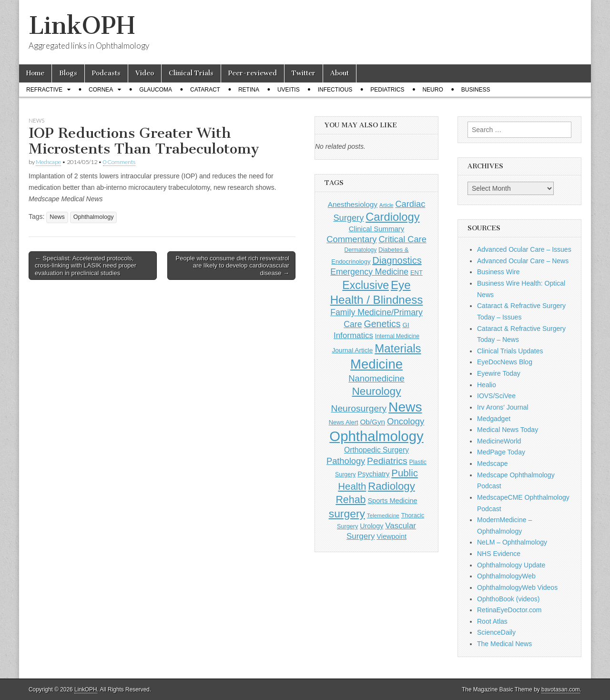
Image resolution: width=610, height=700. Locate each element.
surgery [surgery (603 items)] (347, 514)
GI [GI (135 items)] (406, 325)
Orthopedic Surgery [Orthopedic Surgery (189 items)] (376, 450)
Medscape (48, 162)
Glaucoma (156, 90)
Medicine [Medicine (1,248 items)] (376, 364)
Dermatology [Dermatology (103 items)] (361, 250)
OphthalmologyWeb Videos (517, 587)
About (340, 73)
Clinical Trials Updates (510, 351)
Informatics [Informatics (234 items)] (353, 335)
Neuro (432, 90)
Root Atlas (492, 621)
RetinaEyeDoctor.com (509, 610)
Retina (249, 90)
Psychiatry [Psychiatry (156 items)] (373, 474)
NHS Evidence (499, 554)
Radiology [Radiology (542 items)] (391, 486)
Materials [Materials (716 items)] (398, 348)
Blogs (68, 73)
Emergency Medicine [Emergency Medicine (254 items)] (369, 272)
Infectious (335, 90)
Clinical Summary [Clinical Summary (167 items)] (376, 229)
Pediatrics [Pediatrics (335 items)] (387, 461)
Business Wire (498, 272)
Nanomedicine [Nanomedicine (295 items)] (376, 378)
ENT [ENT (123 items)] (417, 273)
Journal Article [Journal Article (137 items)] (352, 350)
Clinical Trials (191, 73)
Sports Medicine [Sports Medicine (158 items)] (392, 501)
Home (35, 73)
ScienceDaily (496, 632)
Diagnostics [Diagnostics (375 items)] (397, 260)
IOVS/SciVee (496, 396)
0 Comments (119, 162)
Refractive (44, 90)
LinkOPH (82, 26)
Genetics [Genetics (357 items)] (382, 324)
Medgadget (494, 419)
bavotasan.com (561, 690)
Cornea (101, 90)
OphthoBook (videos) (508, 599)
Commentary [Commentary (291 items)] (351, 239)
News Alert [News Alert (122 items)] (344, 422)
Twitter (304, 73)
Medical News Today (508, 430)
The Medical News (504, 644)
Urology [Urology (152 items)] (371, 526)
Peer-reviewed (253, 73)
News (36, 120)
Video (145, 73)
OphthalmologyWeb (506, 576)
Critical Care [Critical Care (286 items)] (402, 239)
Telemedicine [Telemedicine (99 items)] (383, 515)
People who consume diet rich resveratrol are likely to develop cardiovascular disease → (233, 266)
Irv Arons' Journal (503, 407)
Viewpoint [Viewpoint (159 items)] (391, 536)
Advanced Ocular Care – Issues (524, 249)
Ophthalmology (94, 217)
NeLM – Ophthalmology (512, 542)
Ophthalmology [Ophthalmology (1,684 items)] (376, 436)
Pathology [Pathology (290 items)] (346, 461)
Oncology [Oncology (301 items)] (406, 421)
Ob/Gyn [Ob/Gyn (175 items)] (373, 422)
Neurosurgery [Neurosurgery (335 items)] (359, 408)
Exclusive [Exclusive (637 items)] (366, 285)
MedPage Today (501, 452)
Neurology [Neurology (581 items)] (377, 391)
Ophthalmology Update (511, 565)
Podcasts (106, 73)
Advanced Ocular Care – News (523, 261)
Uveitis (289, 90)
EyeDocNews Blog (505, 362)
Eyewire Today (499, 373)
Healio (487, 385)
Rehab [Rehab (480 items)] (351, 500)
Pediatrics (387, 90)
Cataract (205, 90)
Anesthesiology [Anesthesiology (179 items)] (353, 204)
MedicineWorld (499, 441)
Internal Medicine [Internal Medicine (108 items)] (397, 336)
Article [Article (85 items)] (386, 205)
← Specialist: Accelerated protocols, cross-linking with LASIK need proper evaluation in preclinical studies (86, 266)
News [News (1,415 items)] (405, 407)
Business (476, 90)
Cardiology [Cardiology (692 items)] (392, 217)
